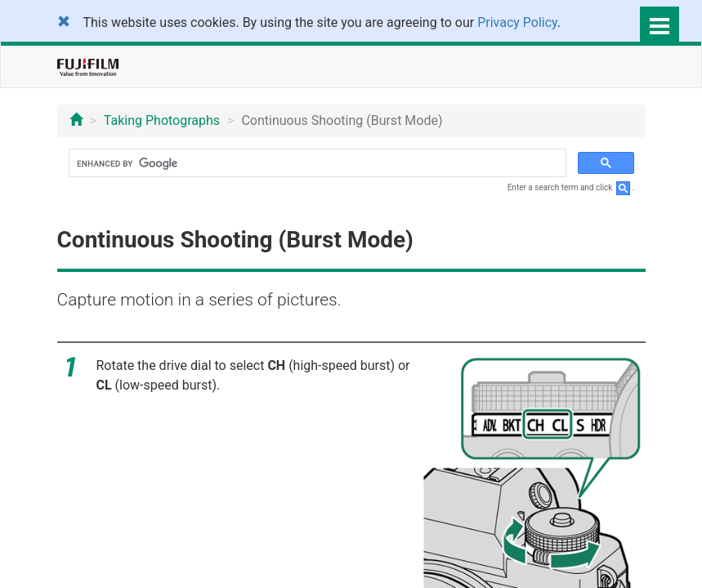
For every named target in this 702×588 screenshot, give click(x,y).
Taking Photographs (162, 120)
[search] (316, 163)
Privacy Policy (517, 22)
